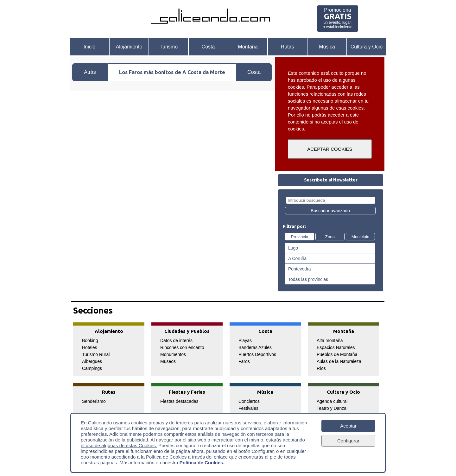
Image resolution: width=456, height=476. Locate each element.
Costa (208, 47)
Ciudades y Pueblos (187, 331)
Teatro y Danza (332, 408)
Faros (244, 361)
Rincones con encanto (182, 347)
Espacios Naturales (336, 347)
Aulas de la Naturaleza (339, 361)
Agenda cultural (332, 401)
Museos (168, 361)
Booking (90, 340)
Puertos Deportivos (257, 354)
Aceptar (348, 426)
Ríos (321, 368)
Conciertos (249, 401)
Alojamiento (129, 47)
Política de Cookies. (202, 463)
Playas (245, 340)
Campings (92, 368)
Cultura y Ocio (367, 47)
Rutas (288, 47)
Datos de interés (176, 340)
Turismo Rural (96, 354)
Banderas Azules (255, 347)
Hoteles (89, 347)
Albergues (92, 361)
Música (327, 47)
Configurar (348, 441)
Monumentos (173, 354)
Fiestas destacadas (179, 401)
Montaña (248, 47)
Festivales (248, 408)
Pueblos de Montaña (337, 354)
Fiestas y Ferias (187, 392)
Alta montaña (330, 340)
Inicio (89, 47)
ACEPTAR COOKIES (330, 149)
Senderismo (94, 401)
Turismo (169, 47)
